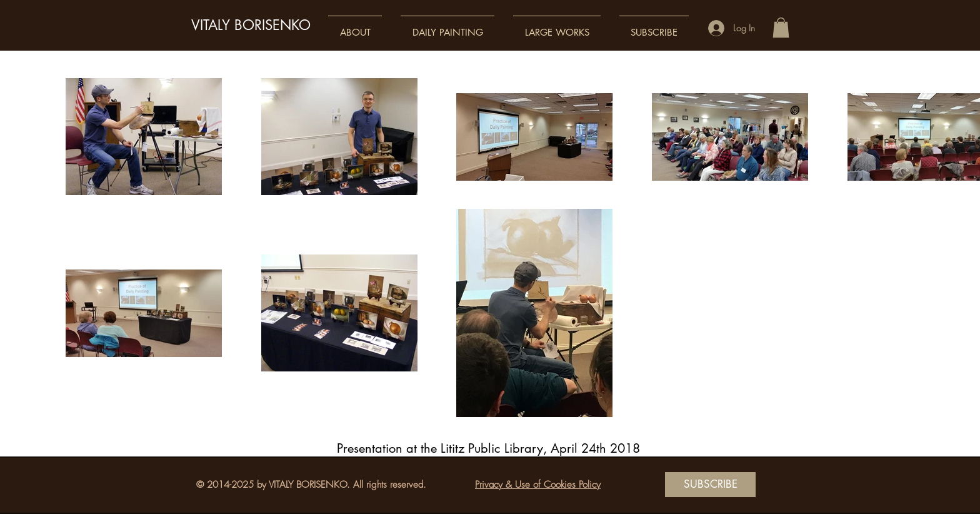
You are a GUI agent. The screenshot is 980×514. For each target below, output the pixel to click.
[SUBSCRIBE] (710, 485)
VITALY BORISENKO (251, 25)
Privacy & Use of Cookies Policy (538, 485)
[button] (355, 27)
